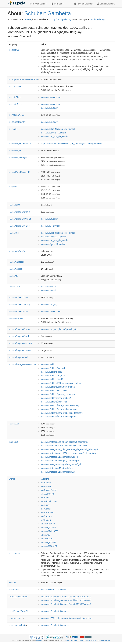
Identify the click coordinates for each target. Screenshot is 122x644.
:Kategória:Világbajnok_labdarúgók (61, 464)
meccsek (16, 269)
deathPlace (15, 104)
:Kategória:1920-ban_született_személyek (64, 442)
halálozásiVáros (19, 226)
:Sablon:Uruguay (53, 376)
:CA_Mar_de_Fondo (54, 136)
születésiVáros (19, 311)
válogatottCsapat (20, 329)
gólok (14, 205)
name (16, 618)
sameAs (14, 590)
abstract (14, 50)
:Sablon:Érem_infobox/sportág (59, 417)
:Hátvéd (49, 287)
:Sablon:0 (49, 364)
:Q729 (47, 539)
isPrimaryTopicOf (18, 611)
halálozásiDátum (19, 212)
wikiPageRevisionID (19, 172)
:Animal (46, 509)
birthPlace (15, 97)
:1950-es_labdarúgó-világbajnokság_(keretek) (66, 618)
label (12, 583)
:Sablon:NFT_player (54, 391)
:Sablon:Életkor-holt (54, 402)
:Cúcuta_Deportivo (54, 133)
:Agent (45, 498)
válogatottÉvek (19, 357)
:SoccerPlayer (49, 490)
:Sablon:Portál (51, 372)
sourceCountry (17, 122)
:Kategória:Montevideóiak (57, 468)
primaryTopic (18, 625)
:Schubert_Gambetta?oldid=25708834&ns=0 (66, 604)
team (13, 129)
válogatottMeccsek (20, 343)
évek (14, 424)
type (12, 479)
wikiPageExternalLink (20, 143)
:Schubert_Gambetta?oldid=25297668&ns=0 (66, 600)
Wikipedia (40, 640)
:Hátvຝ (48, 290)
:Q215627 (48, 527)
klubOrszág (17, 251)
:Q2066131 (49, 546)
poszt (14, 287)
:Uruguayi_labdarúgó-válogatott (59, 329)
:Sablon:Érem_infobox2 (56, 398)
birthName (15, 86)
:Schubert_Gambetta (55, 611)
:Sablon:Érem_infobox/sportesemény (62, 413)
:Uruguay (49, 108)
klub (14, 233)
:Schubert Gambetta (53, 590)
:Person (46, 486)
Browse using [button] (38, 4)
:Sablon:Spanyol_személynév (59, 394)
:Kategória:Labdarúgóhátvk (58, 472)
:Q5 (45, 535)
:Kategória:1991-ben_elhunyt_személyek (64, 446)
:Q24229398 (50, 531)
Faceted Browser (83, 4)
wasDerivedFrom (18, 597)
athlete (28, 19)
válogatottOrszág (20, 350)
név (13, 276)
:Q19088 (48, 524)
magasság (17, 262)
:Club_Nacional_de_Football (58, 129)
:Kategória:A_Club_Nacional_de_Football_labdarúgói (69, 449)
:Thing (45, 479)
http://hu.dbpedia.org (61, 19)
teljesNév (16, 318)
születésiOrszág (19, 304)
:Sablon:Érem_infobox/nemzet (59, 409)
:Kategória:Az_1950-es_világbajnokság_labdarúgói (68, 453)
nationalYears (17, 115)
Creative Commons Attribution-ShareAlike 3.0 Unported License (86, 640)
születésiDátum (19, 297)
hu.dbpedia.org (98, 19)
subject (13, 442)
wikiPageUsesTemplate (22, 364)
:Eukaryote (47, 512)
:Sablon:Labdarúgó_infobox (58, 387)
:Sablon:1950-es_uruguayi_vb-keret (61, 383)
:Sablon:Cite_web (53, 368)
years (13, 187)
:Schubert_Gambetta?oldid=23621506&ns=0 (66, 597)
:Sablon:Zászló (52, 379)
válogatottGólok (19, 336)
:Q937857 (48, 542)
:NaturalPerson (49, 501)
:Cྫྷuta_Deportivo (53, 244)
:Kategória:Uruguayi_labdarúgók (60, 461)
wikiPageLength (18, 158)
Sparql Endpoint (106, 4)
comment (15, 553)
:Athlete (46, 483)
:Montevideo (51, 97)
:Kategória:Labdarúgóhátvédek (59, 457)
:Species (46, 516)
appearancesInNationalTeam (24, 79)
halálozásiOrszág (20, 219)
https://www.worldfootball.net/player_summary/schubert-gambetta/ (71, 143)
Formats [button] (58, 4)
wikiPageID (15, 151)
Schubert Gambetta (48, 13)
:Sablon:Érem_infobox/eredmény (60, 405)
